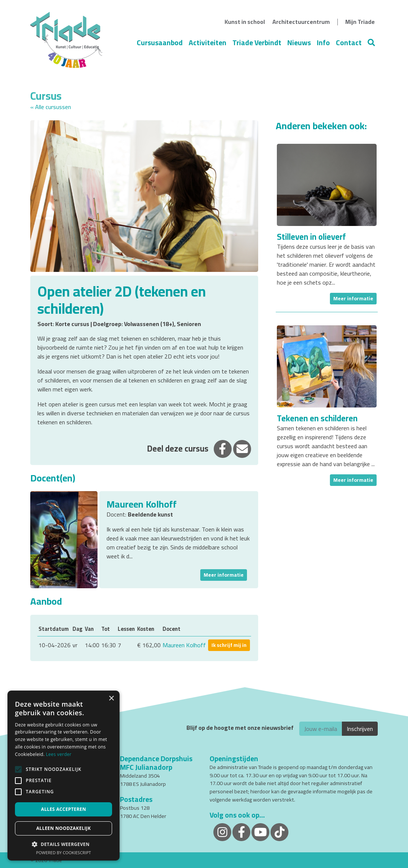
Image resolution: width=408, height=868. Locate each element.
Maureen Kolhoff (184, 645)
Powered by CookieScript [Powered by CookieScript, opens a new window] (64, 852)
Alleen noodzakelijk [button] (64, 828)
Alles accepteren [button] (64, 809)
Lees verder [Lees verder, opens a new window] (59, 754)
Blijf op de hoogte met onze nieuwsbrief (240, 728)
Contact (349, 43)
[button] (64, 844)
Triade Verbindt (257, 43)
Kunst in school (245, 22)
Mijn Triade (360, 22)
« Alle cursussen (51, 107)
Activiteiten (208, 43)
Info (323, 43)
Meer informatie (224, 575)
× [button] (111, 699)
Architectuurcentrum (301, 22)
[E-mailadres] (321, 729)
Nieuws (299, 43)
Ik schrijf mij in (229, 645)
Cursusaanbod (160, 43)
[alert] (64, 776)
